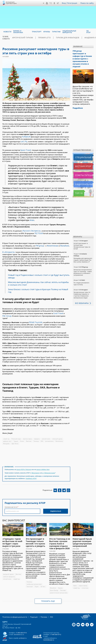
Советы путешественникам (83, 168)
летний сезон (7, 574)
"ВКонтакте (35, 468)
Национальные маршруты (83, 177)
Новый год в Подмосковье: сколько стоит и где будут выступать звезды (34, 274)
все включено (50, 437)
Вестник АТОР (79, 159)
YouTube (47, 3)
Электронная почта (11, 502)
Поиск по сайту (87, 3)
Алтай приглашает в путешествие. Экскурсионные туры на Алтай (82, 239)
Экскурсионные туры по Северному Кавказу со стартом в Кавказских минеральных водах (82, 287)
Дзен (44, 3)
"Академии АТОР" (31, 473)
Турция (16, 437)
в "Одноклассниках (49, 468)
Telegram (58, 3)
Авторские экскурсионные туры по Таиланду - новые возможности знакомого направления (83, 265)
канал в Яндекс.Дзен (43, 465)
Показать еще (48, 596)
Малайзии (63, 243)
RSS (47, 612)
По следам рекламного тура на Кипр (82, 276)
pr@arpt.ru (23, 633)
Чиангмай (30, 581)
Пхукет (37, 581)
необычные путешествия (34, 579)
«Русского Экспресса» (31, 229)
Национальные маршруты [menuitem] (69, 32)
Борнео (60, 583)
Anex (32, 219)
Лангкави (63, 585)
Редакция (31, 612)
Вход (64, 3)
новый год (6, 435)
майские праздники (9, 571)
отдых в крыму (83, 580)
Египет (22, 437)
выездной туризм (8, 569)
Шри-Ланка (15, 440)
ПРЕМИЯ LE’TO (39, 38)
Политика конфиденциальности (13, 612)
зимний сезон (46, 435)
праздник (37, 435)
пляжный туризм (58, 435)
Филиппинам (52, 243)
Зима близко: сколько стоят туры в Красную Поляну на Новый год (39, 288)
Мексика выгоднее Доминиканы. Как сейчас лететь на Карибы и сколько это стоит (39, 281)
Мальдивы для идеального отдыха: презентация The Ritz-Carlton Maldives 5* (83, 253)
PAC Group (7, 313)
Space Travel (25, 149)
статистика (85, 583)
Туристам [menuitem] (56, 32)
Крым (75, 580)
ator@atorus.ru (19, 629)
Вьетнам (29, 437)
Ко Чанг (43, 581)
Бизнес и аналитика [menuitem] (18, 32)
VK (51, 3)
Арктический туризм (20, 38)
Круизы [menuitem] (47, 32)
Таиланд (36, 437)
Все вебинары (81, 296)
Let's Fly (24, 141)
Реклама (40, 612)
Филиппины (59, 437)
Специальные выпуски (83, 150)
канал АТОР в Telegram (24, 465)
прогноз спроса (28, 435)
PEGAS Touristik (35, 319)
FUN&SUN (26, 136)
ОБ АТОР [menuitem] (88, 32)
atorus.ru (44, 642)
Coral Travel (58, 310)
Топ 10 (77, 186)
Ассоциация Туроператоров (11, 3)
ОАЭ (42, 437)
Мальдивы (6, 440)
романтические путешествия (59, 588)
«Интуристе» (9, 249)
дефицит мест (7, 437)
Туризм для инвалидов (58, 38)
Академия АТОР (78, 38)
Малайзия (53, 583)
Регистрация (73, 3)
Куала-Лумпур (54, 585)
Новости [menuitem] (7, 32)
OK (55, 3)
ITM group (39, 243)
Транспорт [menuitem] (37, 32)
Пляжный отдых (16, 435)
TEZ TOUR (38, 232)
